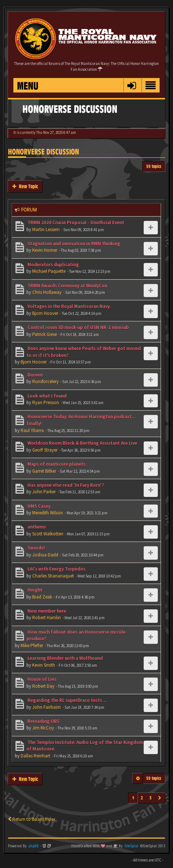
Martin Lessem (46, 229)
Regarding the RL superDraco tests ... (66, 700)
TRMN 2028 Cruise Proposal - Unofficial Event (75, 223)
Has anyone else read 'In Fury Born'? (65, 485)
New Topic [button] (25, 186)
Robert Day (43, 686)
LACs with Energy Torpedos (56, 569)
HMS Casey (38, 506)
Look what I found (47, 396)
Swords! (36, 548)
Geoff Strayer (45, 450)
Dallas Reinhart (35, 756)
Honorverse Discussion (43, 152)
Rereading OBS (43, 721)
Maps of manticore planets (56, 464)
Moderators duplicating (53, 265)
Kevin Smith (44, 665)
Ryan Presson (46, 402)
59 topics (154, 166)
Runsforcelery (45, 381)
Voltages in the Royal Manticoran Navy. (68, 306)
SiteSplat (131, 846)
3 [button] (151, 798)
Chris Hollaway (47, 292)
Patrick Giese (45, 334)
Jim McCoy (43, 728)
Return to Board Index (32, 819)
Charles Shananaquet (53, 576)
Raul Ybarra (32, 430)
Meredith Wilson (48, 513)
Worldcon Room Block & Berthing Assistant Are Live (82, 443)
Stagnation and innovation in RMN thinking (73, 244)
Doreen (35, 375)
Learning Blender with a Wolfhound (65, 658)
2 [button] (142, 798)
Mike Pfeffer (32, 645)
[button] (132, 85)
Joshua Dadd (45, 555)
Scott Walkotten (48, 534)
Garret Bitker (44, 471)
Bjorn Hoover (45, 313)
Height (34, 590)
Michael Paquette (49, 271)
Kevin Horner (45, 250)
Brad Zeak (42, 597)
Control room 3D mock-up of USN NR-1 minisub (78, 327)
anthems (36, 527)
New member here (46, 611)
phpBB (34, 846)
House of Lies (41, 679)
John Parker (44, 492)
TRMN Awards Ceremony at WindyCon (67, 286)
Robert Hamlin (47, 618)
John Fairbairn (47, 707)
